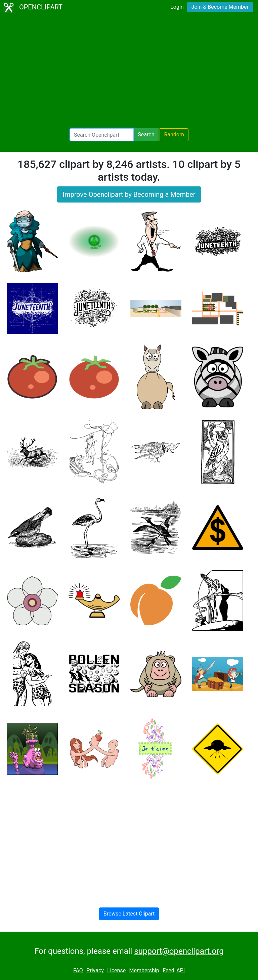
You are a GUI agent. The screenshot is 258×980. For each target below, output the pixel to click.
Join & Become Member (220, 7)
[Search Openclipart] (102, 135)
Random (174, 135)
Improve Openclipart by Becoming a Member (129, 194)
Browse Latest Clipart (129, 914)
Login (177, 7)
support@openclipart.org (179, 951)
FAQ (78, 970)
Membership (144, 970)
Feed (168, 970)
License (116, 970)
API (181, 970)
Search (146, 135)
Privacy (95, 970)
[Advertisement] (129, 73)
